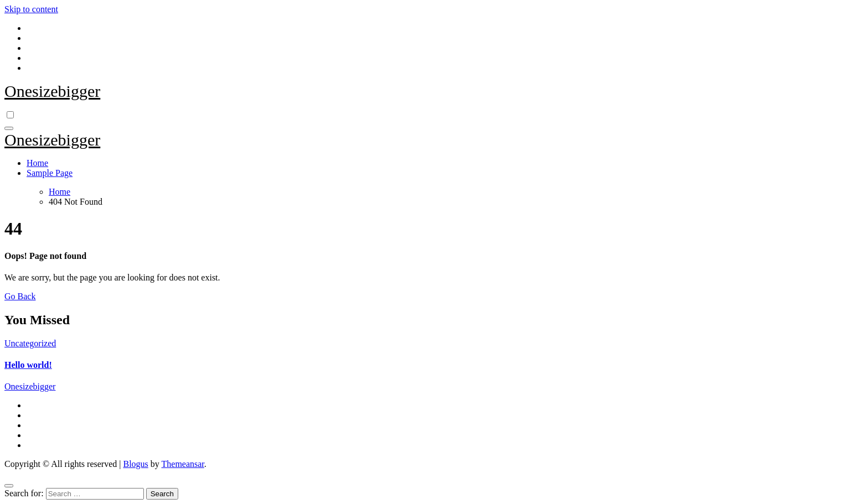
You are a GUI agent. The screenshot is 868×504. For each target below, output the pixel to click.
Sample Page (50, 173)
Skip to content (31, 9)
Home (37, 163)
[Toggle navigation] (9, 128)
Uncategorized (30, 343)
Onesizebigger (52, 91)
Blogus (135, 464)
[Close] (9, 486)
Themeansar (183, 464)
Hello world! (28, 365)
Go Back (20, 296)
